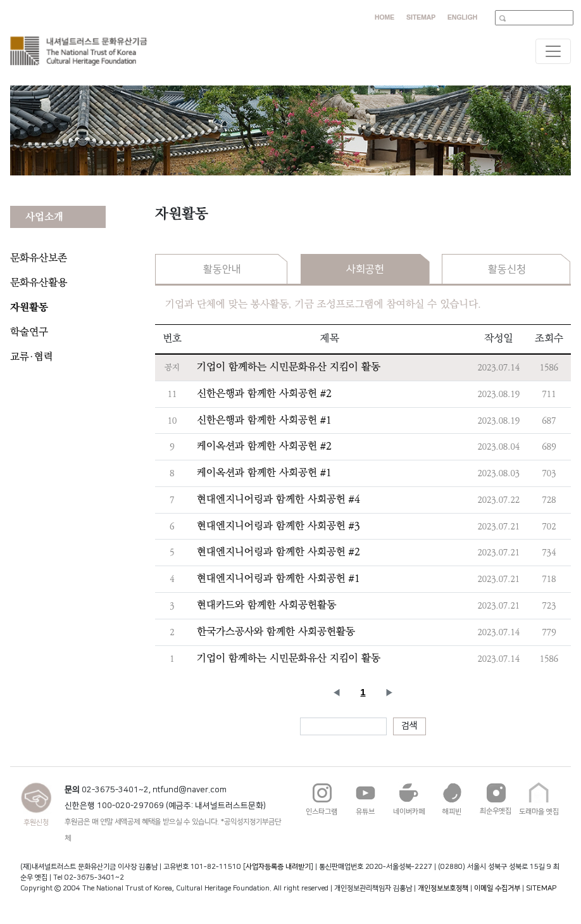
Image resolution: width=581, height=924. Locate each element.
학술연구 (29, 332)
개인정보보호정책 (443, 888)
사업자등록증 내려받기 (278, 867)
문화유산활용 (39, 283)
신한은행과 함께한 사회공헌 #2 (264, 394)
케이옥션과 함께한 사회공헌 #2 (264, 446)
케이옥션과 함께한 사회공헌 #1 (264, 473)
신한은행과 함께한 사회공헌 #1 (264, 420)
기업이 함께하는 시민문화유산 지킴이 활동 (289, 367)
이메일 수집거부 (497, 888)
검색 (409, 726)
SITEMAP (541, 888)
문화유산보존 (39, 258)
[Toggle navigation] (553, 51)
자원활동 (29, 307)
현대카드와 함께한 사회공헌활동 (266, 605)
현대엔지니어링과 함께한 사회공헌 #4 (278, 499)
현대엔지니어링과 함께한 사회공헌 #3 (278, 526)
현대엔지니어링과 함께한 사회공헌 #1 (278, 579)
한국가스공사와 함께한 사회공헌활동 (276, 632)
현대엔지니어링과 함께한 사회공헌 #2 (278, 552)
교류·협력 (31, 357)
